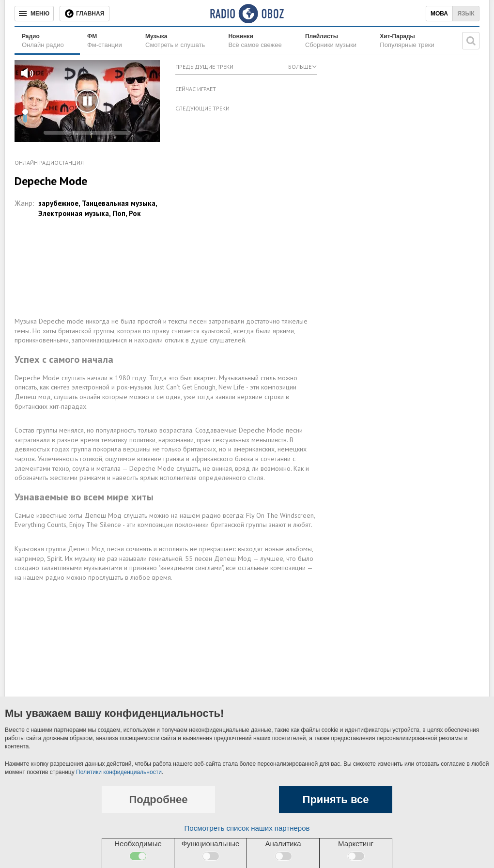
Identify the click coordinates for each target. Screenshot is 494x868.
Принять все (336, 799)
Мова (439, 14)
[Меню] (34, 14)
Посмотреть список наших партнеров (247, 828)
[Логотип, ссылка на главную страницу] (247, 14)
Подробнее (158, 799)
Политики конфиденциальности (119, 772)
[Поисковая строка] (471, 41)
